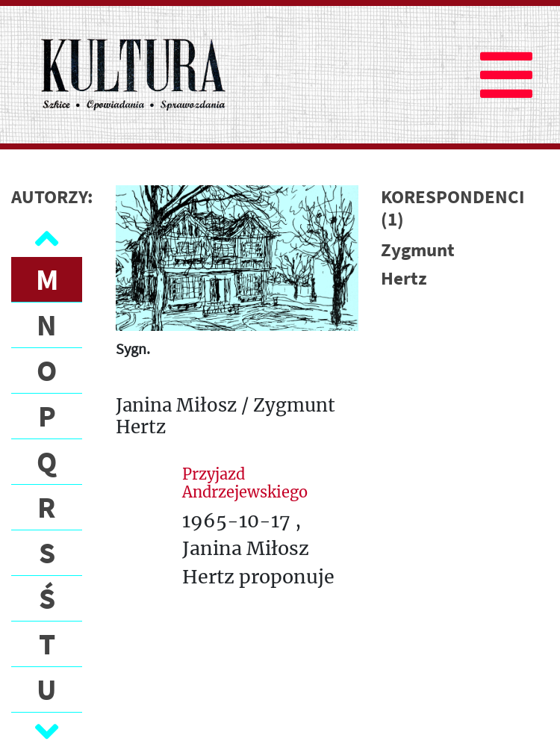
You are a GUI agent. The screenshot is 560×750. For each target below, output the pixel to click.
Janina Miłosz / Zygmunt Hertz (225, 417)
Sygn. (133, 348)
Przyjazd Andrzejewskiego (245, 483)
